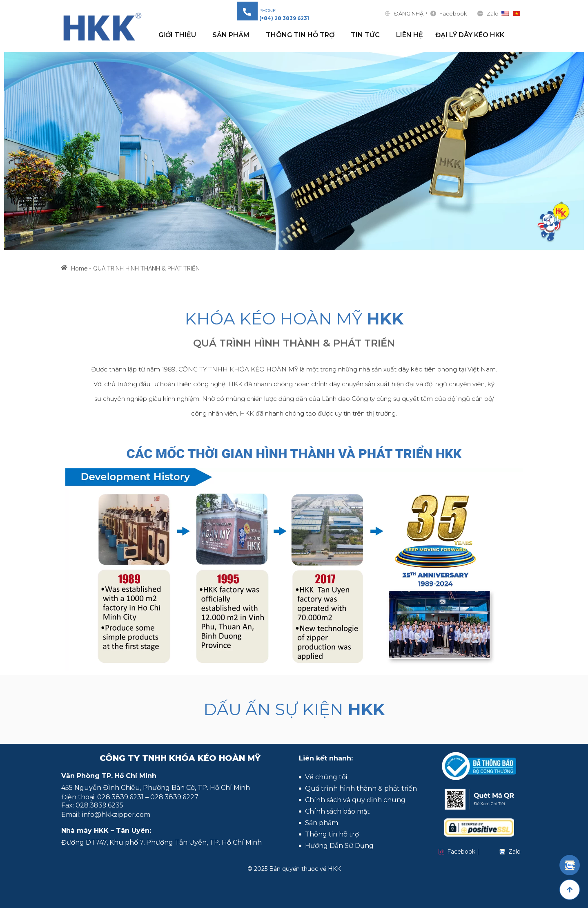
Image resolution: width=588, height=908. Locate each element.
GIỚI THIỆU (179, 35)
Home (79, 272)
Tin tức (367, 35)
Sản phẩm (233, 35)
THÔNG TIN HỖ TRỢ (302, 35)
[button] (284, 18)
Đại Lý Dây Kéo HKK (470, 35)
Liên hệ (410, 35)
